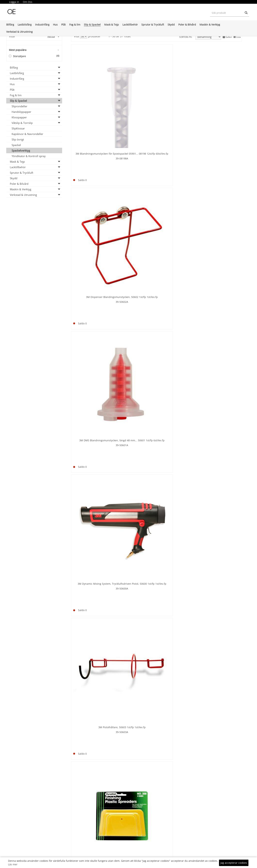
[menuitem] (14, 2)
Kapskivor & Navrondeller (27, 134)
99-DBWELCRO (221, 622)
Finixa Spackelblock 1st (221, 692)
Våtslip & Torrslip (22, 123)
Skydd (171, 25)
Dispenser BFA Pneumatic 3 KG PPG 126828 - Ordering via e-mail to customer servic (92, 617)
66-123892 (92, 530)
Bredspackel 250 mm (178, 263)
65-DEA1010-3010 (221, 539)
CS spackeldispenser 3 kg (92, 525)
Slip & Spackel (92, 25)
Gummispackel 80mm (178, 780)
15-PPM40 (135, 697)
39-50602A (135, 97)
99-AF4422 (135, 618)
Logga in (14, 2)
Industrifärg (42, 25)
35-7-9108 (92, 447)
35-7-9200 (178, 447)
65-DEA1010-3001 (178, 539)
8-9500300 (221, 268)
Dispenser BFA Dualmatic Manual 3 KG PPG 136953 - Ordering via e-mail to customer (178, 530)
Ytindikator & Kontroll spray (29, 156)
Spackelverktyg (21, 150)
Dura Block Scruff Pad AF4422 (135, 613)
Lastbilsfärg (25, 25)
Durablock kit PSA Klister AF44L (178, 607)
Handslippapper (21, 112)
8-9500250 (178, 268)
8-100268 (221, 782)
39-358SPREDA (135, 178)
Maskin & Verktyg (210, 25)
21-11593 (92, 778)
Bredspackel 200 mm (135, 263)
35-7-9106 (178, 359)
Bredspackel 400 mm (92, 344)
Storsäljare (19, 56)
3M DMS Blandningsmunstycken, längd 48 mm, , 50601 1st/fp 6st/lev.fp (178, 92)
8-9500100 (221, 181)
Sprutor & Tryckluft (153, 25)
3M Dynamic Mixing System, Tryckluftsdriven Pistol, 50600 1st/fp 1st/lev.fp (221, 92)
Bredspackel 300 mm (221, 263)
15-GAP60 (221, 697)
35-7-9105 (221, 353)
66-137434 (178, 784)
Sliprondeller (19, 106)
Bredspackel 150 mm (92, 263)
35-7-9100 (221, 447)
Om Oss (28, 2)
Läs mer (13, 864)
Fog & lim (75, 25)
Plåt (63, 25)
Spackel (16, 145)
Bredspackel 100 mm (221, 176)
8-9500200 (135, 268)
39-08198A (92, 101)
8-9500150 (92, 268)
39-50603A (92, 178)
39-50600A (221, 101)
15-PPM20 (92, 701)
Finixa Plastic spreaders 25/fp (178, 692)
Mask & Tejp (112, 25)
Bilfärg (10, 25)
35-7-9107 (135, 447)
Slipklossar (18, 128)
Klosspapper (19, 117)
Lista (237, 37)
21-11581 (178, 185)
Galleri (227, 37)
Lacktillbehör (130, 25)
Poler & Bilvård (187, 25)
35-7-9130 (135, 359)
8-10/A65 (135, 782)
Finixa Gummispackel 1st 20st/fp (135, 692)
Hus (55, 25)
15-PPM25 (178, 697)
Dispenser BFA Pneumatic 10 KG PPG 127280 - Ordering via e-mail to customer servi (221, 530)
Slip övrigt (18, 139)
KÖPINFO (169, 854)
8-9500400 (92, 349)
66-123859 (135, 534)
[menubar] (21, 2)
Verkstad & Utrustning (19, 32)
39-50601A (178, 101)
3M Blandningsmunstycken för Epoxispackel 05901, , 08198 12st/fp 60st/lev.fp (92, 92)
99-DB (178, 612)
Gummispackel (92, 773)
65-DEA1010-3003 (92, 626)
